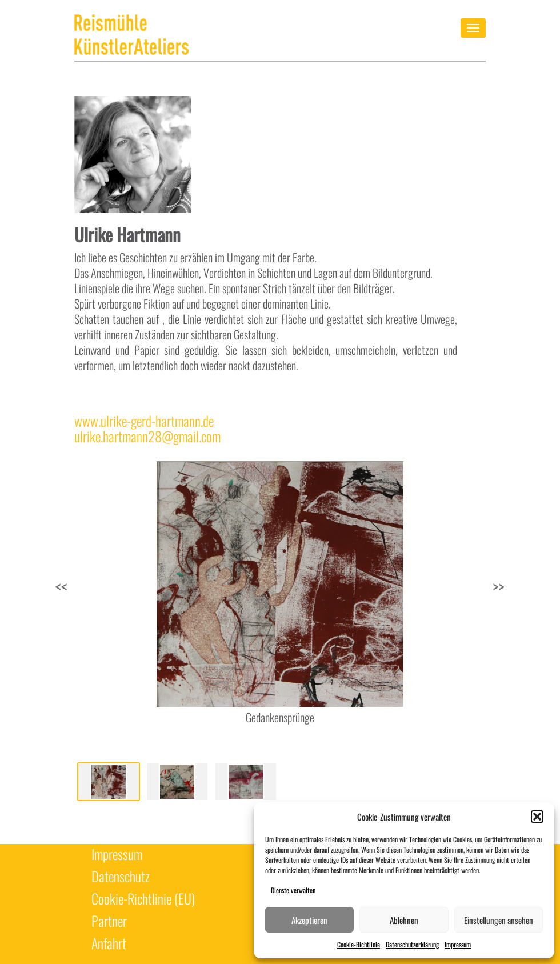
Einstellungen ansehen (499, 920)
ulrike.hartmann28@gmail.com (147, 436)
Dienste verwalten (293, 890)
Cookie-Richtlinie (359, 944)
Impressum (458, 944)
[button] (537, 817)
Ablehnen (404, 920)
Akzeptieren (309, 920)
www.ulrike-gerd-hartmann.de (144, 421)
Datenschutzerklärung (412, 944)
